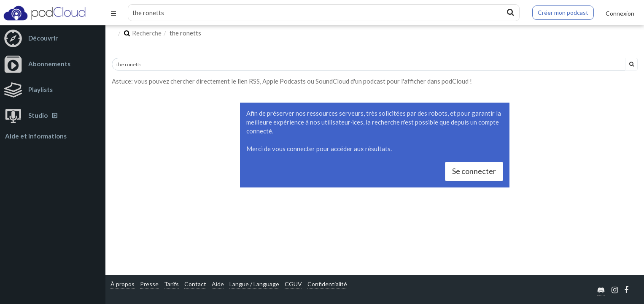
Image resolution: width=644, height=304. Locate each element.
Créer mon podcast (563, 12)
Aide (218, 284)
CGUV (293, 284)
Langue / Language (254, 284)
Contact (195, 284)
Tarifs (171, 284)
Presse (149, 284)
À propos (123, 284)
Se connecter (474, 171)
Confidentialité (327, 284)
